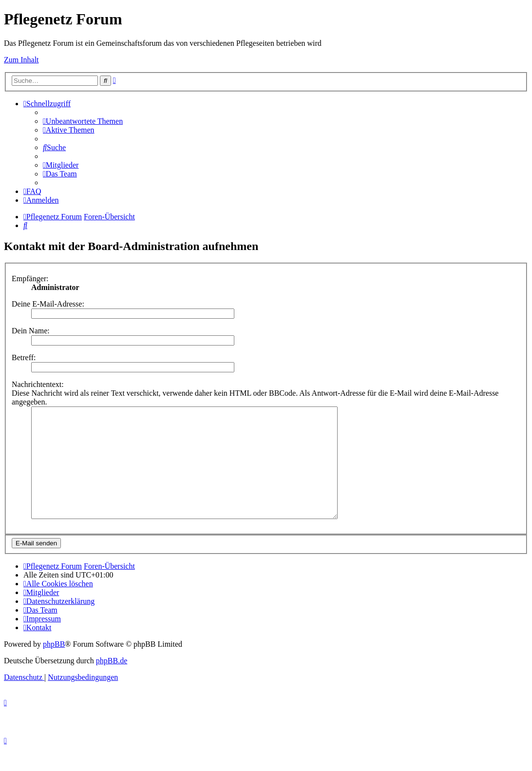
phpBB (54, 666)
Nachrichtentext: (38, 384)
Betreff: (24, 357)
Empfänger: (30, 279)
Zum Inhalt (21, 60)
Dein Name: (31, 331)
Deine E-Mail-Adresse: (48, 304)
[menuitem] (83, 121)
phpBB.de (112, 683)
